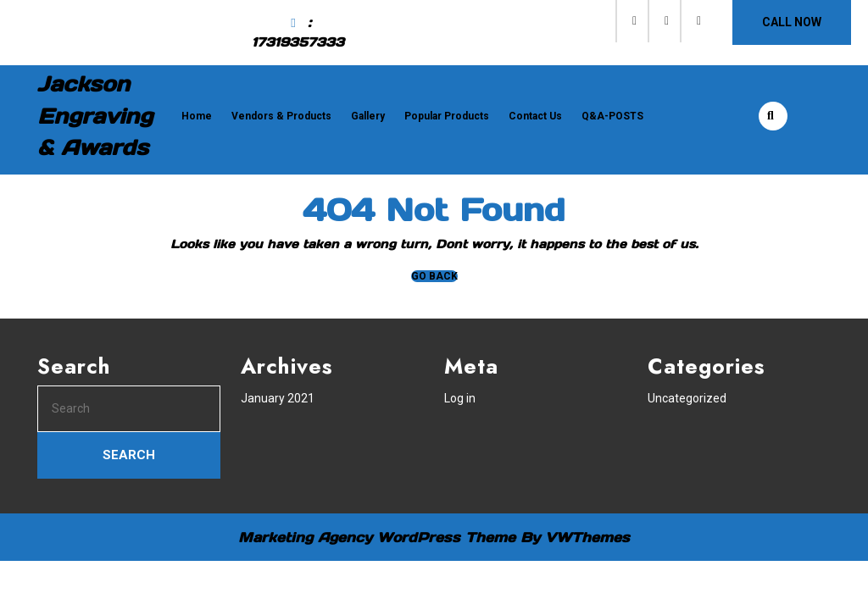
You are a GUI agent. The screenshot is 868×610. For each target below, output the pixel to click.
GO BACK (434, 276)
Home (197, 116)
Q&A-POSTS (612, 116)
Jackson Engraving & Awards (95, 116)
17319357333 (298, 42)
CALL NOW (792, 22)
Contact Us (535, 116)
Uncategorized (687, 398)
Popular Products (447, 116)
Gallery (368, 116)
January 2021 (278, 398)
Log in (460, 398)
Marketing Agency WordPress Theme (377, 537)
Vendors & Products (281, 116)
